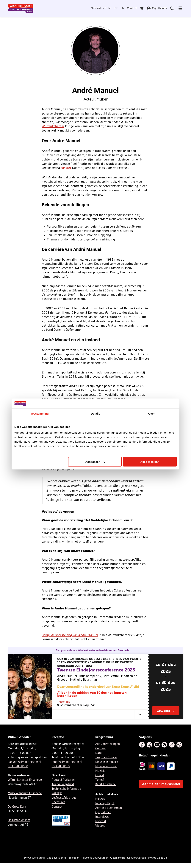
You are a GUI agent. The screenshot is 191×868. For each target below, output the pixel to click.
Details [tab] (95, 414)
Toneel (100, 781)
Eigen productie (95, 715)
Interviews (102, 818)
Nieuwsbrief (98, 8)
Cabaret (63, 715)
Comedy (77, 715)
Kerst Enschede (105, 785)
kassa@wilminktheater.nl (24, 763)
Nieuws (100, 800)
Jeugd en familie (106, 758)
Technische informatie (66, 790)
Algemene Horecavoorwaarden (128, 859)
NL (110, 8)
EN (122, 8)
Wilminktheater (53, 126)
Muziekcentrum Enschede (25, 794)
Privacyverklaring (35, 859)
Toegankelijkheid (63, 785)
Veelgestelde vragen (65, 799)
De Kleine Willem (19, 821)
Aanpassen (95, 462)
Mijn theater (157, 8)
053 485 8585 (61, 767)
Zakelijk (57, 794)
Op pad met (103, 813)
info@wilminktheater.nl (67, 763)
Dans (99, 754)
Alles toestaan (150, 462)
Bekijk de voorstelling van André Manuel (70, 635)
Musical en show (106, 767)
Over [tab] (152, 414)
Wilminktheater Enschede (25, 781)
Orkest (100, 776)
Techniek (74, 859)
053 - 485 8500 (18, 767)
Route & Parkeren (63, 781)
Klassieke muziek (107, 763)
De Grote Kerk (17, 808)
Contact (132, 8)
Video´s (100, 827)
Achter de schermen (109, 809)
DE (116, 8)
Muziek (100, 772)
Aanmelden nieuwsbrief (161, 785)
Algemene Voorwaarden (95, 859)
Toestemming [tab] (40, 414)
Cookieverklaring (57, 859)
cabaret (66, 168)
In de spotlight (105, 804)
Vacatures (58, 803)
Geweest (166, 712)
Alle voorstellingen (108, 745)
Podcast (101, 822)
